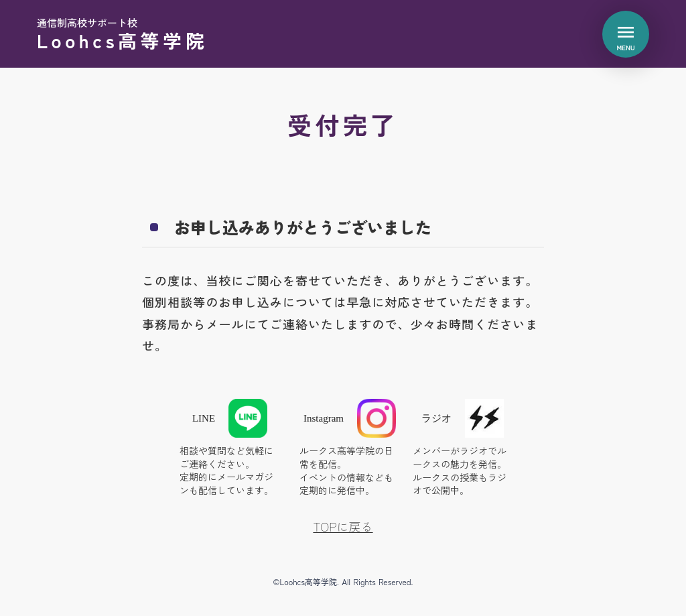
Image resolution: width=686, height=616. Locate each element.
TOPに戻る (343, 527)
